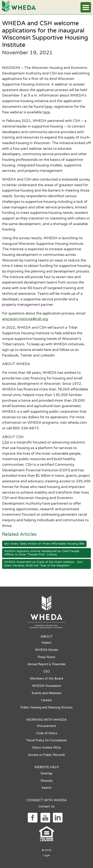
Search (46, 788)
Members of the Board (46, 679)
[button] (86, 7)
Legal (47, 855)
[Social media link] (32, 817)
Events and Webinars (47, 693)
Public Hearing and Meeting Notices (46, 707)
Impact (46, 643)
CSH (6, 442)
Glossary (47, 781)
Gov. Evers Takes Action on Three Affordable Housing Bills (44, 544)
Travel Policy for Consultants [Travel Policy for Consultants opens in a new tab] (46, 740)
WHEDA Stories (47, 650)
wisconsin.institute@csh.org (25, 319)
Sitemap (46, 773)
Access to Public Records (46, 755)
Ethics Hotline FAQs (47, 748)
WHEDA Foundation (47, 686)
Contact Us (46, 806)
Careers (46, 700)
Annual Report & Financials (46, 664)
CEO (47, 671)
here (48, 107)
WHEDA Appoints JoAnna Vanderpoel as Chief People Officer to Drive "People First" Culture (42, 553)
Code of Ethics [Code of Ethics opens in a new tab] (47, 733)
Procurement (46, 726)
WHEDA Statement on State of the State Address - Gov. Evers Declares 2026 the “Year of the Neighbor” (44, 564)
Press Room (46, 657)
